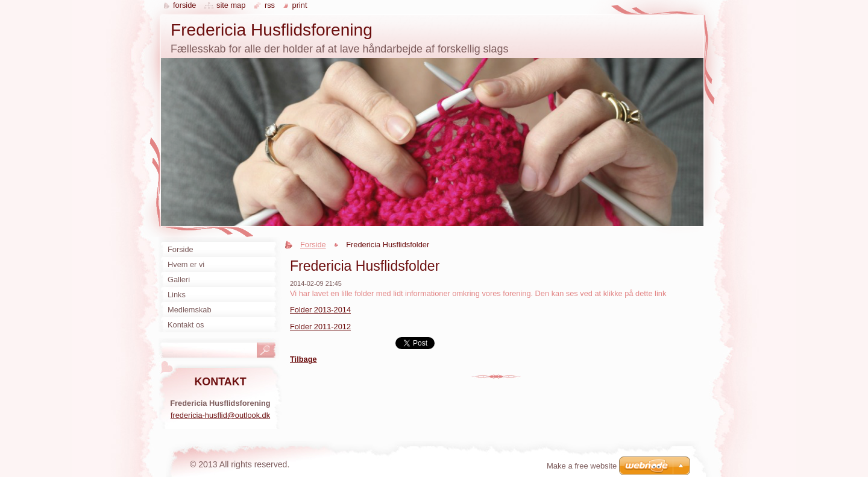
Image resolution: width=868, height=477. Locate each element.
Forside (313, 245)
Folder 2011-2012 (320, 327)
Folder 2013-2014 (320, 310)
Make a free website (582, 466)
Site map (231, 5)
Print (300, 5)
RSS (270, 5)
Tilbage (303, 359)
